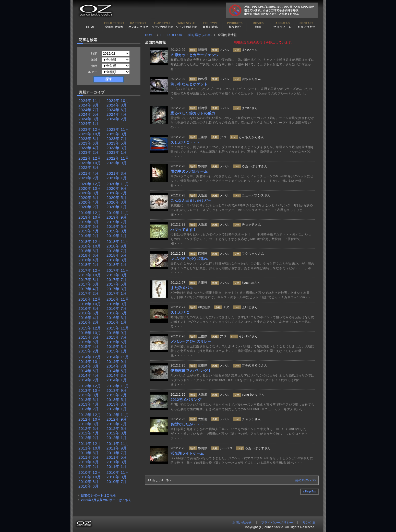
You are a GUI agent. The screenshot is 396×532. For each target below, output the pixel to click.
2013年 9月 (117, 390)
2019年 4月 (89, 231)
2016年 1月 (117, 322)
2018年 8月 (89, 251)
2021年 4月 (89, 173)
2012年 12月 (90, 415)
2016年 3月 (117, 318)
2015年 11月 (118, 328)
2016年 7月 (117, 308)
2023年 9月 (117, 134)
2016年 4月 (89, 318)
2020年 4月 (89, 202)
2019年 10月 (90, 217)
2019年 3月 (117, 231)
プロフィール (282, 25)
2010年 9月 (117, 477)
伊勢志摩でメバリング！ (191, 371)
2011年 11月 (118, 444)
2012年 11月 (118, 415)
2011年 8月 (89, 453)
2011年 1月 (117, 466)
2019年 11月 (118, 213)
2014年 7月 (117, 366)
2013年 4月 (89, 404)
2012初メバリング (186, 400)
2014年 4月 (89, 375)
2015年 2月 (89, 351)
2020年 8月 (89, 193)
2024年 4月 (117, 114)
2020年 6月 (89, 198)
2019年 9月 (117, 217)
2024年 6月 (117, 110)
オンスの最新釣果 (138, 25)
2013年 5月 (117, 400)
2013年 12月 (90, 386)
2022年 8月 (89, 167)
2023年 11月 (118, 129)
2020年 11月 (118, 184)
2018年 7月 (117, 251)
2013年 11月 (118, 386)
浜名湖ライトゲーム (187, 453)
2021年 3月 (117, 173)
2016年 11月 (118, 299)
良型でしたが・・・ (187, 424)
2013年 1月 (117, 409)
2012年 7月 (117, 424)
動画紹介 (258, 25)
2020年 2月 (89, 207)
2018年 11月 (118, 241)
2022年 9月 (117, 163)
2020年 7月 (117, 193)
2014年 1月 (117, 380)
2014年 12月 (90, 357)
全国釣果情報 (114, 25)
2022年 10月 (90, 163)
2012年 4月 (89, 433)
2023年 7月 (117, 139)
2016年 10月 (90, 304)
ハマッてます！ (184, 230)
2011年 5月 (117, 457)
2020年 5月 (117, 198)
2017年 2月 (89, 293)
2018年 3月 (117, 260)
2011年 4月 (89, 462)
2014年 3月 (117, 375)
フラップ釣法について (162, 25)
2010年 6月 (89, 486)
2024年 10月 (118, 101)
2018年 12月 (90, 241)
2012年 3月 (117, 433)
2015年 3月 (117, 346)
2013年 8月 (89, 395)
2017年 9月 (117, 275)
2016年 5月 (117, 313)
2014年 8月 (89, 366)
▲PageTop (309, 492)
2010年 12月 (90, 472)
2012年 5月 (117, 428)
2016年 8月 (89, 308)
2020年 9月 (117, 188)
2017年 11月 (118, 270)
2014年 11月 (118, 357)
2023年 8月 (89, 139)
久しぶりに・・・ (185, 142)
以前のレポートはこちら (99, 495)
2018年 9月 (117, 246)
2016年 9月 (117, 304)
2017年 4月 (89, 289)
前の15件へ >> (306, 480)
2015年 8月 (89, 337)
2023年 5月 (117, 143)
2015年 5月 (117, 342)
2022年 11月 (118, 158)
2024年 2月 (117, 119)
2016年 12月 (90, 299)
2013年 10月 (90, 390)
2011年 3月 (117, 462)
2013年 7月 (117, 395)
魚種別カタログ (210, 25)
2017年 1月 (117, 293)
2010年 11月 (118, 472)
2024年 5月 (89, 114)
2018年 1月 (117, 264)
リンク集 (309, 523)
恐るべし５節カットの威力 (193, 113)
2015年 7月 (117, 337)
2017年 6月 (89, 284)
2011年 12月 (90, 444)
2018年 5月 (117, 255)
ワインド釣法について (186, 25)
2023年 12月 (90, 129)
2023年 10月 (90, 134)
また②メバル (182, 288)
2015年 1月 (117, 351)
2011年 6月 (89, 457)
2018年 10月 (90, 246)
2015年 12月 (90, 328)
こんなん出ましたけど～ (191, 200)
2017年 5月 (117, 284)
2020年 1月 (117, 207)
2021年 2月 (89, 178)
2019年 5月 (117, 226)
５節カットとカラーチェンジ (195, 55)
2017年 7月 (117, 280)
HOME (90, 25)
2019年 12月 (90, 213)
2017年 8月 (89, 280)
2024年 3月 (89, 119)
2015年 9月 (117, 333)
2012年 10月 (90, 419)
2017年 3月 (117, 289)
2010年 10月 (90, 477)
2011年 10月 (90, 448)
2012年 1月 (117, 438)
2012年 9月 (117, 419)
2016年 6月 (89, 313)
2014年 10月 (90, 362)
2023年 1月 (117, 152)
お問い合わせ (306, 25)
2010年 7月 (117, 482)
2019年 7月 (117, 222)
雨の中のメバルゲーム (189, 171)
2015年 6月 (89, 342)
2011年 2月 (89, 466)
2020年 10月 (90, 188)
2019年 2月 (89, 236)
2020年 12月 (90, 184)
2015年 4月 (89, 346)
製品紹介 (234, 25)
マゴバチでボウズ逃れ (189, 259)
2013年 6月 (89, 400)
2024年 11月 (90, 101)
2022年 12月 (90, 158)
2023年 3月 (117, 148)
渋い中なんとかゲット (189, 84)
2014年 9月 (117, 362)
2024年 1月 (89, 123)
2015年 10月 (90, 333)
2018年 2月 (89, 264)
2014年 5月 (117, 371)
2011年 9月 (117, 448)
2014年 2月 (89, 380)
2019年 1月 (117, 236)
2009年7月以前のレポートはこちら (106, 500)
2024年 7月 (89, 110)
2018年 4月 (89, 260)
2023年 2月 (89, 152)
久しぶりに (180, 312)
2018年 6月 (89, 255)
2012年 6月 (89, 428)
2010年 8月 (89, 482)
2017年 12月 (90, 270)
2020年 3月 (117, 202)
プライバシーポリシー (277, 523)
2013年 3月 (117, 404)
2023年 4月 (89, 148)
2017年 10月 (90, 275)
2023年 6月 (89, 143)
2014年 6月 (89, 371)
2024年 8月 (117, 105)
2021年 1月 (117, 178)
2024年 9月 (89, 105)
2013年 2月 (89, 409)
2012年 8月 (89, 424)
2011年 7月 (117, 453)
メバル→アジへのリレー (191, 341)
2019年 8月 (89, 222)
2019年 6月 (89, 226)
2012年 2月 (89, 438)
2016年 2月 (89, 322)
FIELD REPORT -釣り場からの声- (186, 35)
